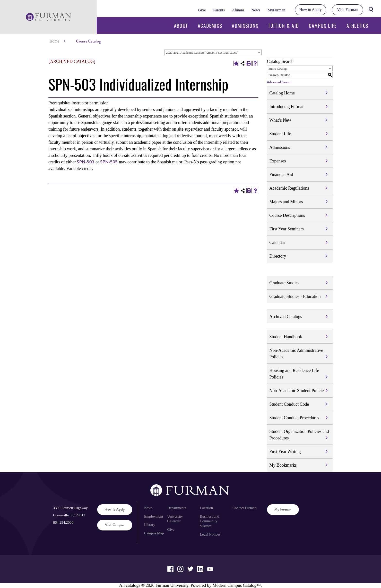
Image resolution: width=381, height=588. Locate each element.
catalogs (133, 585)
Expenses (277, 161)
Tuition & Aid (284, 25)
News (256, 10)
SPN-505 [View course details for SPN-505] (109, 162)
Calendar (277, 243)
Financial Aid (281, 175)
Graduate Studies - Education (295, 296)
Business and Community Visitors (210, 521)
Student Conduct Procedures (294, 418)
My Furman (283, 509)
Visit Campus (115, 525)
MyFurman (276, 10)
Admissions (245, 25)
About (181, 25)
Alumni (238, 10)
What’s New (280, 120)
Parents (219, 10)
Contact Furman (244, 508)
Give (202, 10)
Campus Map (154, 533)
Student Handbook (286, 337)
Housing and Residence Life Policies (294, 374)
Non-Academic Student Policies (297, 391)
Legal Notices (210, 534)
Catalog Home (282, 93)
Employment (154, 516)
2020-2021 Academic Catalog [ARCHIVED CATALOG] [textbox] (202, 53)
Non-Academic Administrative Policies (296, 354)
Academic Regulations (289, 188)
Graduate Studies (284, 283)
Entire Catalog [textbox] (277, 69)
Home (54, 41)
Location (207, 508)
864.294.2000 (63, 522)
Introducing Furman (287, 107)
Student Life (280, 134)
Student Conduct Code (289, 404)
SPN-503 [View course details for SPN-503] (86, 162)
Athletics (357, 25)
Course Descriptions (287, 215)
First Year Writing (285, 452)
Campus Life (323, 25)
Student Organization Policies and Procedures (299, 435)
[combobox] (213, 52)
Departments (177, 508)
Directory (278, 256)
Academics (210, 25)
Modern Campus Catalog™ (237, 585)
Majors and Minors (286, 202)
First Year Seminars (286, 229)
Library (150, 525)
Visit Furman (347, 10)
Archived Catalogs (286, 317)
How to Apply (311, 10)
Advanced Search (279, 82)
